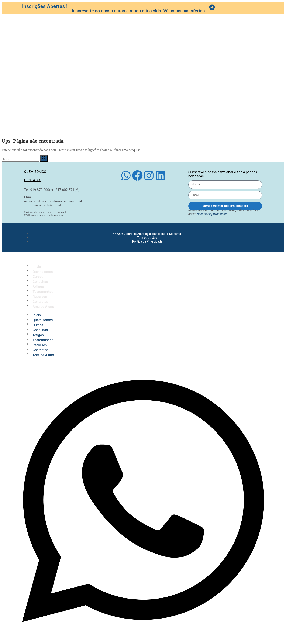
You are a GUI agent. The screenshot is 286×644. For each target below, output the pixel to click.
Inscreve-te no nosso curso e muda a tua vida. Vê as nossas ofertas (138, 11)
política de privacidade (212, 214)
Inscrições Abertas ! (45, 6)
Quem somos (35, 172)
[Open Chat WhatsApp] (143, 638)
